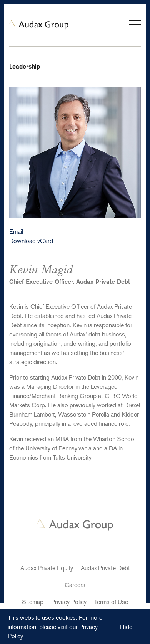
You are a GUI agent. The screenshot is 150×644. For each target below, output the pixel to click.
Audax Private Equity (47, 568)
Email (16, 231)
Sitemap (33, 602)
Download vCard (31, 241)
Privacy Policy (69, 602)
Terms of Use (111, 602)
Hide (126, 627)
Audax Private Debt (105, 568)
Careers (75, 585)
